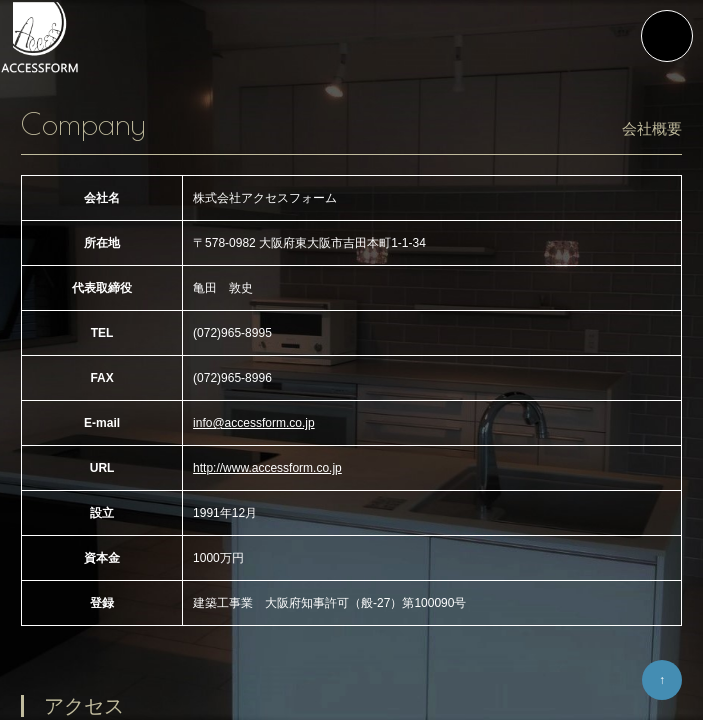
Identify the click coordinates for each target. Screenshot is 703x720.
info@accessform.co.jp (254, 423)
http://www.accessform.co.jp (267, 468)
